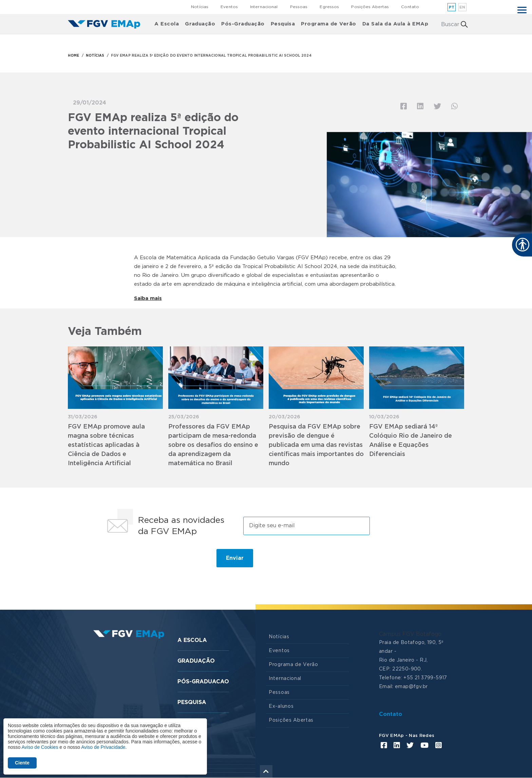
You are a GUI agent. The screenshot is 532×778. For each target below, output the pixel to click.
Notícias (200, 7)
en (462, 7)
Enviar (235, 558)
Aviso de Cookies (40, 747)
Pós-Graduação (243, 24)
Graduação (200, 24)
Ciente (22, 763)
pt (452, 7)
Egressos (329, 7)
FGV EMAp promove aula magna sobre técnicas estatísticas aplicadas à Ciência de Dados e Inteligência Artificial (106, 445)
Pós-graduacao (203, 682)
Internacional (264, 7)
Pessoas (299, 7)
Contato (410, 7)
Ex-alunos (281, 706)
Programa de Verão (328, 24)
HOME (73, 56)
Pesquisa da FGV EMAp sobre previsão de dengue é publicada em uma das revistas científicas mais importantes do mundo (316, 445)
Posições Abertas (370, 7)
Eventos (229, 7)
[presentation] (155, 561)
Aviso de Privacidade (103, 747)
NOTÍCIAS (95, 56)
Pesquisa (283, 24)
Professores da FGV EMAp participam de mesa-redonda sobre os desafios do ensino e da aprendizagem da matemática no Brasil (213, 445)
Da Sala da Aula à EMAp (395, 24)
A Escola (167, 24)
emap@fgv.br (411, 687)
